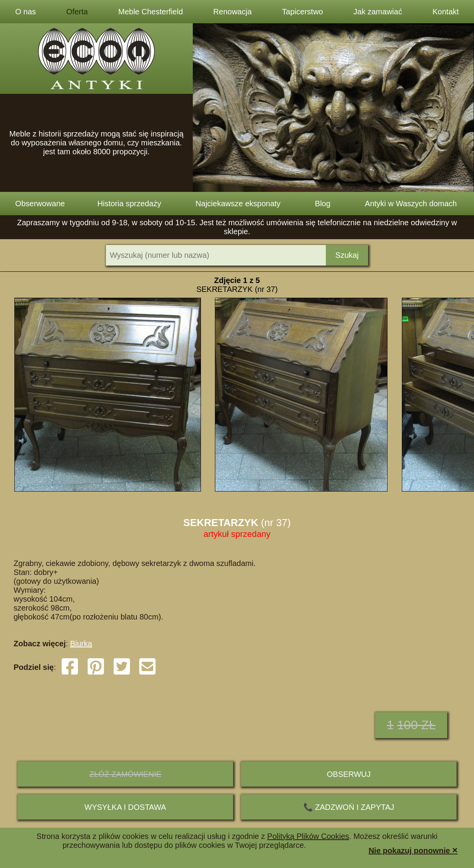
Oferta (77, 12)
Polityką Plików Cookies (308, 836)
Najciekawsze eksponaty (238, 204)
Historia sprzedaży (129, 204)
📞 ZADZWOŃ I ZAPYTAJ (349, 807)
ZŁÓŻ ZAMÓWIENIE (125, 774)
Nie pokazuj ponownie (413, 850)
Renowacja (233, 12)
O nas (25, 12)
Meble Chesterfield (151, 12)
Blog (323, 204)
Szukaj (347, 255)
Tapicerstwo (303, 12)
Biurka (81, 644)
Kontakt (446, 12)
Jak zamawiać (378, 12)
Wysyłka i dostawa (125, 807)
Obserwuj (349, 774)
